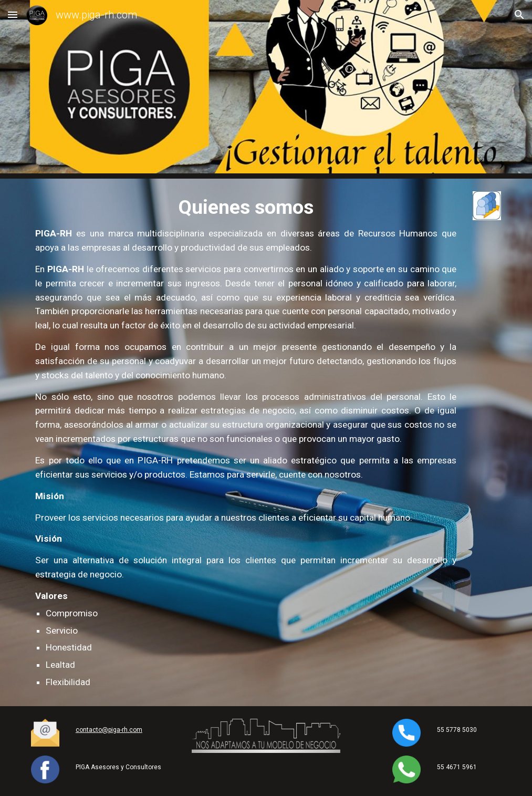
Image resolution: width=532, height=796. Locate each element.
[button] (13, 14)
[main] (246, 442)
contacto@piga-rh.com (109, 730)
